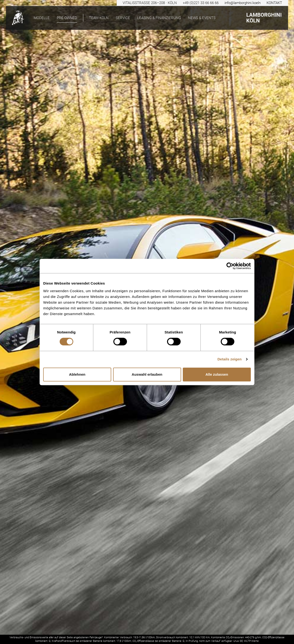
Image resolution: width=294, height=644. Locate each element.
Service (123, 18)
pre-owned (67, 18)
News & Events (202, 18)
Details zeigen (229, 359)
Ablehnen (77, 374)
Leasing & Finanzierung (159, 18)
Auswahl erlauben (147, 374)
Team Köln (99, 18)
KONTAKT (274, 3)
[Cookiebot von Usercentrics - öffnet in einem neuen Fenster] (230, 266)
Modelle (42, 18)
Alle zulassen (217, 374)
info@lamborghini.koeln (243, 3)
